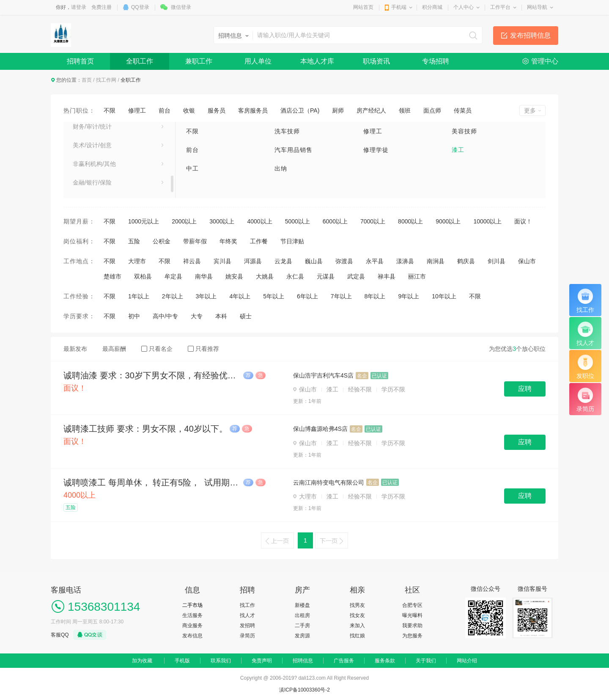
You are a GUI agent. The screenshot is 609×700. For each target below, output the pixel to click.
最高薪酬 (114, 349)
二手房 (302, 626)
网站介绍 (467, 661)
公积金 (162, 241)
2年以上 (173, 296)
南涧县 (436, 261)
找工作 (247, 605)
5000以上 (298, 221)
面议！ (523, 221)
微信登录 (181, 7)
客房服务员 (253, 110)
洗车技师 (287, 131)
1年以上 (139, 296)
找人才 (247, 615)
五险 (134, 241)
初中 (134, 316)
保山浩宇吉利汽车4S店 (323, 375)
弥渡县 (344, 261)
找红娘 (357, 636)
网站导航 (537, 7)
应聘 (525, 389)
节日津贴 (292, 241)
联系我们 (221, 661)
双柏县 (143, 276)
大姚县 (265, 276)
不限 (110, 110)
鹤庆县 (466, 261)
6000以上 (335, 221)
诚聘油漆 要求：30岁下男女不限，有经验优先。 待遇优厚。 (152, 375)
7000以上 (373, 221)
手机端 (399, 7)
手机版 (182, 661)
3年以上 (206, 296)
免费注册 (101, 7)
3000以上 (222, 221)
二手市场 (192, 605)
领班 (405, 110)
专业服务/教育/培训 (98, 188)
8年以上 (375, 296)
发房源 (302, 636)
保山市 (527, 261)
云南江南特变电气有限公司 (329, 482)
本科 (221, 316)
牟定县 (173, 276)
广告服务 (344, 661)
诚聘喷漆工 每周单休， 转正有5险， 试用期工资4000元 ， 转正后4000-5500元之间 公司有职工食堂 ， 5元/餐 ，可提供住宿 (152, 482)
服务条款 (385, 661)
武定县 (356, 276)
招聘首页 (80, 61)
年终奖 (228, 241)
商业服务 (192, 626)
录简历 (247, 636)
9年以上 (409, 296)
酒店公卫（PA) (300, 110)
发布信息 (192, 636)
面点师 (432, 110)
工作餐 (259, 241)
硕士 (246, 316)
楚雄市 (112, 276)
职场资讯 (376, 61)
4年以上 (240, 296)
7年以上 (341, 296)
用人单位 (258, 61)
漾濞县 (405, 261)
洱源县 (253, 261)
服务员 (217, 110)
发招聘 (247, 626)
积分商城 (432, 7)
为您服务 (412, 636)
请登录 (79, 7)
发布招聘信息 (530, 35)
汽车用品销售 (294, 150)
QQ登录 (140, 7)
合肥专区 (412, 605)
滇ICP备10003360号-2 (304, 690)
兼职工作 (199, 61)
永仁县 (295, 276)
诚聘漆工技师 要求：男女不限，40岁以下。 (145, 429)
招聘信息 (303, 661)
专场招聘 (436, 61)
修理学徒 (376, 150)
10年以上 (444, 296)
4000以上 (259, 221)
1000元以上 (144, 221)
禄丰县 (387, 276)
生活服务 (192, 615)
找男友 (357, 605)
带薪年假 (195, 241)
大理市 (137, 261)
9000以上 (448, 221)
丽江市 (417, 276)
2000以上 (184, 221)
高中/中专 (165, 316)
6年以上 (307, 296)
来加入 (357, 626)
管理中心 (545, 61)
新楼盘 (302, 605)
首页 (87, 80)
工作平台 (500, 7)
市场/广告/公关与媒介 (101, 170)
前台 (165, 110)
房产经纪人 (371, 110)
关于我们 (426, 661)
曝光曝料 (412, 615)
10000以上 (487, 221)
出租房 (302, 615)
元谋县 (326, 276)
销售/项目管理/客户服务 (104, 132)
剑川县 (497, 261)
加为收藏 (142, 661)
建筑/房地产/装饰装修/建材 (108, 151)
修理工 (137, 110)
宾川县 (222, 261)
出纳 (281, 168)
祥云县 (192, 261)
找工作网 (106, 80)
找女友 (357, 615)
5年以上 (274, 296)
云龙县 (283, 261)
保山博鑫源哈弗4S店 (320, 429)
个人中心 (464, 7)
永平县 (375, 261)
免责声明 (262, 661)
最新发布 (75, 349)
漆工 (458, 150)
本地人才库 (317, 61)
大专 (197, 316)
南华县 (204, 276)
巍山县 (314, 261)
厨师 (338, 110)
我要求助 (412, 626)
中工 (192, 168)
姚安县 (234, 276)
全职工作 (140, 61)
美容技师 (464, 131)
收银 (189, 110)
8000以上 (410, 221)
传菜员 (463, 110)
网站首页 (363, 7)
